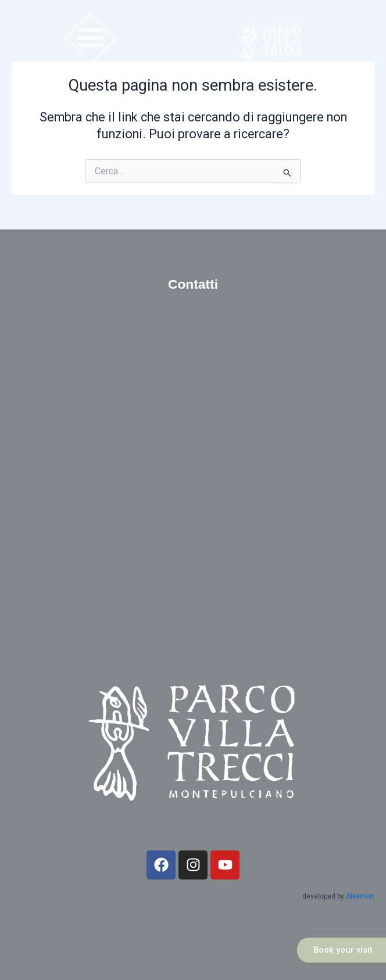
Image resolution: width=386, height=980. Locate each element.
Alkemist (360, 896)
